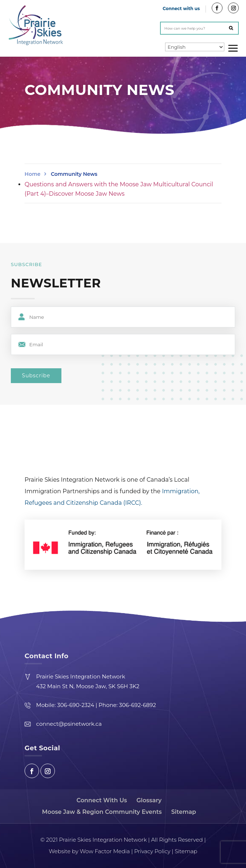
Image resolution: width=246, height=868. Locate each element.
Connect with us (181, 8)
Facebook (32, 771)
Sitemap (184, 812)
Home (33, 174)
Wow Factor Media (104, 851)
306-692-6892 (137, 705)
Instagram (48, 771)
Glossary (149, 800)
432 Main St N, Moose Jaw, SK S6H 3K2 (88, 686)
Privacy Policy (152, 851)
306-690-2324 (75, 705)
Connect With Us (102, 800)
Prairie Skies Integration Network (81, 676)
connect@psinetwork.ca (69, 724)
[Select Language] (195, 47)
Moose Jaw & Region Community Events (102, 812)
